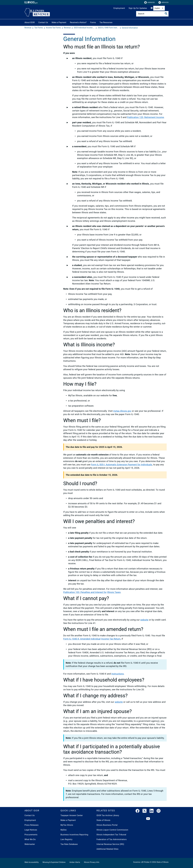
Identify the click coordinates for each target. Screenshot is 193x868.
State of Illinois (103, 820)
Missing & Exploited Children (54, 862)
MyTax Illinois (67, 825)
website (144, 620)
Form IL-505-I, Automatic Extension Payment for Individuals (122, 465)
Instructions (118, 674)
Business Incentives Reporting (74, 835)
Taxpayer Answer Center (72, 815)
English (157, 8)
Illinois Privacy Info (92, 862)
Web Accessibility (32, 862)
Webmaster (30, 844)
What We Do (30, 839)
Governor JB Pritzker (142, 862)
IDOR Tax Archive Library (108, 815)
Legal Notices (31, 830)
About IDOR (30, 22)
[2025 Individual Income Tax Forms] (85, 28)
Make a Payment (59, 22)
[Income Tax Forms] (54, 28)
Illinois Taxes (114, 592)
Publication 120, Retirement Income (146, 117)
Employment (119, 8)
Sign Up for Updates (138, 8)
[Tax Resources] (114, 22)
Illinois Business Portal (107, 825)
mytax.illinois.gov (122, 411)
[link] (137, 811)
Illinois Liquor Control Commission (112, 830)
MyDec (64, 830)
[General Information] (130, 28)
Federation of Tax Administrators (112, 839)
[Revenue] (28, 28)
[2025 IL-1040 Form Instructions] (109, 28)
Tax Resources (106, 22)
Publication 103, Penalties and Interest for (85, 592)
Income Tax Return (111, 639)
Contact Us (43, 22)
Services (163, 2)
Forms (93, 22)
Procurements (31, 835)
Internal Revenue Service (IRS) (110, 844)
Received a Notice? (78, 22)
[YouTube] (148, 819)
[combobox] (159, 8)
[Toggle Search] (166, 14)
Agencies (149, 2)
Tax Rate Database (69, 844)
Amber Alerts (75, 862)
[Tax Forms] (39, 28)
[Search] (152, 14)
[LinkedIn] (152, 811)
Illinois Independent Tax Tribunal (111, 835)
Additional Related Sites (107, 849)
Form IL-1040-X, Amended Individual (82, 639)
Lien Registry (67, 839)
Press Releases (32, 825)
